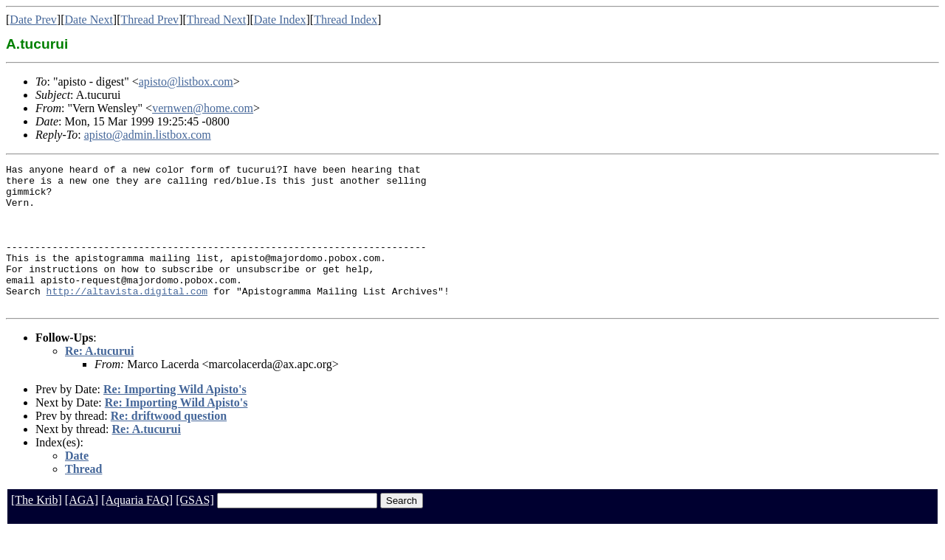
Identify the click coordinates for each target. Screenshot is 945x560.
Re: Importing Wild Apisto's (175, 418)
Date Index (280, 20)
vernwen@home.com (203, 108)
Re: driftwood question (169, 445)
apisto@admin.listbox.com (148, 135)
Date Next (89, 20)
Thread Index (346, 20)
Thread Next (216, 20)
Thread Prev (150, 20)
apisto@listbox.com (186, 82)
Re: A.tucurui (99, 380)
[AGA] (82, 529)
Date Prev (33, 20)
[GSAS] (195, 529)
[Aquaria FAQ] (137, 529)
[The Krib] (37, 529)
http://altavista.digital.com (127, 317)
